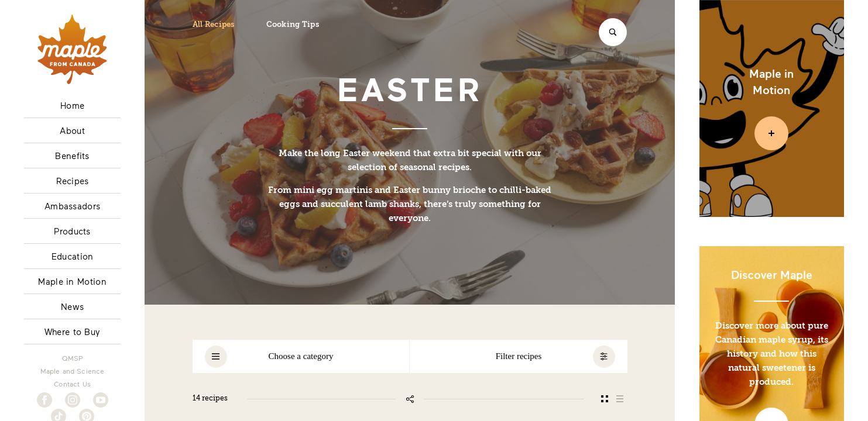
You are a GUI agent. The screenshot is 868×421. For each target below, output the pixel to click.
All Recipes (214, 25)
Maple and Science (73, 371)
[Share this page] (410, 399)
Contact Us (72, 384)
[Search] (613, 32)
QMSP (73, 358)
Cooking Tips (293, 25)
